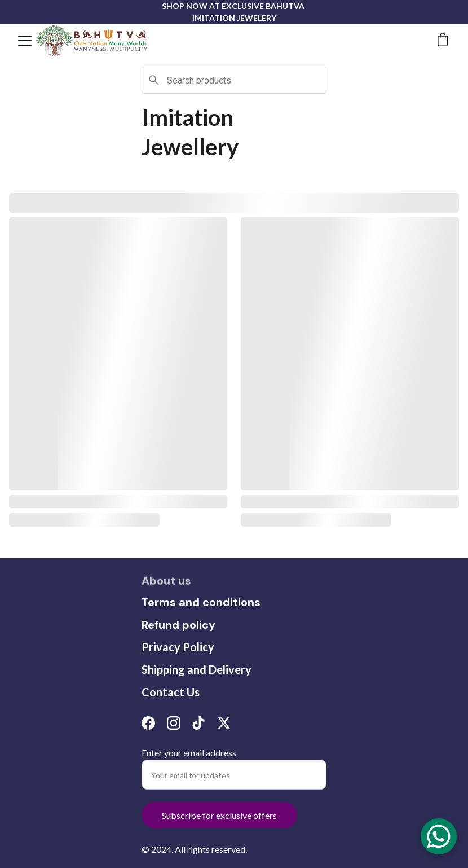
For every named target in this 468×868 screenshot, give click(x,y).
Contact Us (171, 692)
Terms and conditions (201, 602)
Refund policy (178, 625)
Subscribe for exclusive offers (219, 815)
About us (166, 581)
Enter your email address (189, 753)
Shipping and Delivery (197, 669)
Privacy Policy (178, 647)
